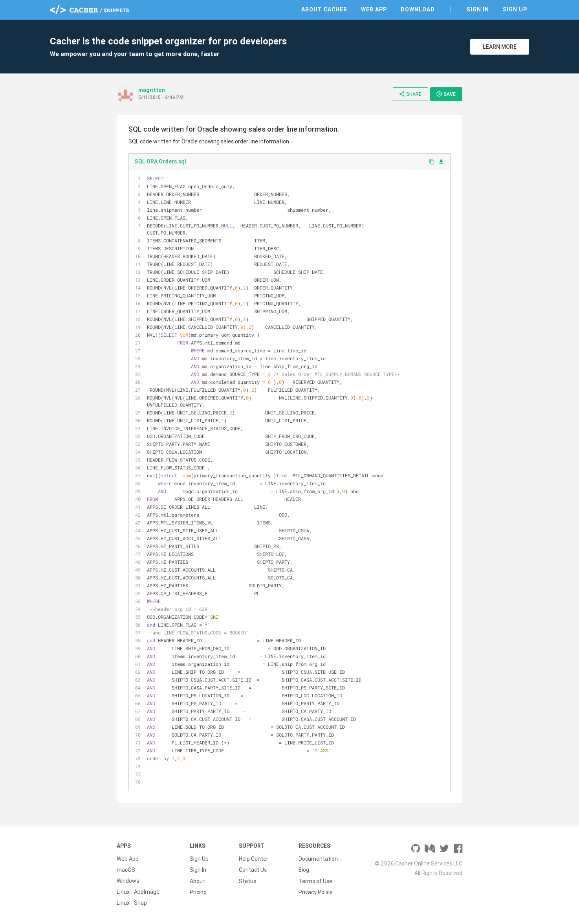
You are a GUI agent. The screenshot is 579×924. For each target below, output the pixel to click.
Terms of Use (315, 881)
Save (446, 94)
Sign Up (515, 9)
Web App (374, 9)
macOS (126, 870)
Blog (304, 870)
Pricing (198, 892)
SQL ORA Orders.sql (160, 161)
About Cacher (324, 9)
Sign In (478, 9)
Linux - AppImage (138, 892)
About (197, 881)
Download (418, 9)
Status (247, 881)
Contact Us (253, 870)
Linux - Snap (132, 903)
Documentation (318, 859)
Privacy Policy (315, 892)
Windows (128, 881)
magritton (152, 90)
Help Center (254, 859)
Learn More (500, 47)
